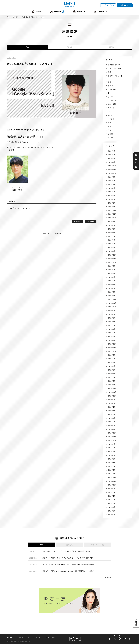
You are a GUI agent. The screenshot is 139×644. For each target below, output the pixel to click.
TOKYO (69, 47)
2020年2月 (112, 426)
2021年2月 (112, 381)
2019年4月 (112, 463)
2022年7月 (112, 318)
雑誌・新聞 (112, 104)
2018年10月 (112, 485)
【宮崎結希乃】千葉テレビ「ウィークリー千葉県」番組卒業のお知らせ (67, 551)
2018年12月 (112, 477)
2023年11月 (112, 259)
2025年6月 (112, 188)
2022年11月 (112, 303)
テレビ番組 (112, 89)
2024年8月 (112, 225)
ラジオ (110, 97)
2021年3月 (112, 377)
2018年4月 (112, 507)
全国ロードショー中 (115, 76)
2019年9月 (112, 444)
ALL (27, 47)
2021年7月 (112, 362)
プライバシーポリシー (35, 637)
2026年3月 (112, 155)
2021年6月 (112, 366)
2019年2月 (112, 470)
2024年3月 (112, 244)
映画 (110, 82)
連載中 (110, 72)
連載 (110, 126)
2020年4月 (112, 418)
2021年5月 (112, 370)
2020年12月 (112, 388)
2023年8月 (112, 270)
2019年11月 (112, 437)
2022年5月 (112, 325)
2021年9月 (112, 355)
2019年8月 (112, 448)
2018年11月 (112, 481)
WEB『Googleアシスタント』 (20, 208)
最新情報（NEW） (115, 65)
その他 (110, 138)
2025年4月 (112, 196)
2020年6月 (112, 411)
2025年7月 (112, 184)
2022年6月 (112, 322)
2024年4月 (112, 240)
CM (109, 93)
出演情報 (15, 17)
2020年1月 (112, 429)
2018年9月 (112, 489)
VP (109, 112)
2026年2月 (112, 159)
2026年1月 (112, 162)
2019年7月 (112, 451)
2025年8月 (112, 181)
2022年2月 (112, 336)
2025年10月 (112, 173)
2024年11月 (112, 214)
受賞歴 (110, 134)
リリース (111, 130)
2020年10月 (112, 396)
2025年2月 (112, 203)
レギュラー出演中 (114, 68)
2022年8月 (112, 314)
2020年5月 (112, 414)
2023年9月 (112, 266)
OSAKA (112, 47)
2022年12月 (112, 299)
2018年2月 (112, 515)
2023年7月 (112, 273)
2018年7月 (112, 496)
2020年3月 (112, 422)
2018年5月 (112, 503)
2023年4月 (112, 285)
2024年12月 (112, 210)
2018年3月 (112, 511)
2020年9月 (112, 400)
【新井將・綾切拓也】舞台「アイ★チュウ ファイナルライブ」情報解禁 (67, 558)
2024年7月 (112, 229)
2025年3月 (112, 199)
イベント (111, 119)
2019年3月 (112, 466)
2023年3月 (112, 288)
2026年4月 (112, 151)
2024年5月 (112, 236)
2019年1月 (112, 474)
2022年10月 (112, 307)
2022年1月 (112, 340)
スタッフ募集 (50, 637)
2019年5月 (112, 459)
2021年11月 (112, 348)
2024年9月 (112, 222)
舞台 (110, 123)
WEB (110, 115)
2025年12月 (112, 166)
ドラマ (110, 86)
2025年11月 (112, 170)
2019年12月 (112, 433)
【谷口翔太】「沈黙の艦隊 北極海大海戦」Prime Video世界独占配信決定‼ (67, 565)
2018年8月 (112, 492)
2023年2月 (112, 292)
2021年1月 (112, 385)
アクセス (20, 637)
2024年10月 (112, 218)
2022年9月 (112, 311)
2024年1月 (112, 251)
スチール (111, 108)
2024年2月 (112, 247)
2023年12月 (112, 255)
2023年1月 (112, 296)
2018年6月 (112, 500)
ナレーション (113, 100)
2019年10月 (112, 440)
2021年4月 (112, 374)
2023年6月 (112, 277)
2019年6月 (112, 455)
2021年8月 (112, 359)
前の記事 (46, 234)
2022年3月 (112, 333)
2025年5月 (112, 192)
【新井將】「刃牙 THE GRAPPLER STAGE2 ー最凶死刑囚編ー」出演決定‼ (68, 571)
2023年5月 (112, 281)
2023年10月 (112, 262)
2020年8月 (112, 403)
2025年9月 (112, 177)
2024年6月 (112, 233)
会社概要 (10, 637)
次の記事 (58, 234)
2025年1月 (112, 207)
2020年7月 (112, 407)
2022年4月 (112, 329)
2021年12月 (112, 344)
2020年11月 (112, 392)
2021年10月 (112, 351)
